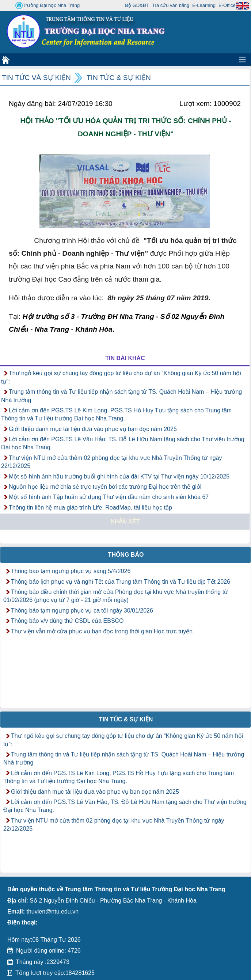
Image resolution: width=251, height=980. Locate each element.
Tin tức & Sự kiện (119, 78)
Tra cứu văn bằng (171, 5)
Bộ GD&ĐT (137, 5)
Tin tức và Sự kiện (36, 78)
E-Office (227, 5)
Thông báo (126, 555)
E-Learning (204, 5)
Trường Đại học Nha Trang (47, 5)
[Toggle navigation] (242, 60)
